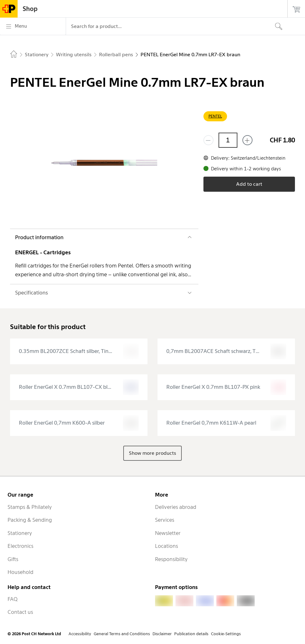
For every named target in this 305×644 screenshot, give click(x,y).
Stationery (20, 533)
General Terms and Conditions (122, 634)
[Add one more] (247, 140)
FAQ (13, 599)
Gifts (13, 559)
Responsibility (171, 559)
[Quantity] (228, 140)
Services (165, 520)
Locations (166, 546)
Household (20, 572)
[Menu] (33, 26)
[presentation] (79, 351)
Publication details (191, 634)
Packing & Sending (30, 520)
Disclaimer (162, 634)
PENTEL (215, 116)
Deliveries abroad (176, 507)
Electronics (20, 546)
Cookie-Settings (226, 634)
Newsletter (168, 533)
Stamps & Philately (30, 507)
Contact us (20, 612)
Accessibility (80, 634)
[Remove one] (208, 140)
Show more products (152, 453)
